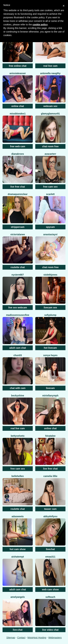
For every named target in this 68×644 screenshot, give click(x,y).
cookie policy (40, 25)
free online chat (18, 66)
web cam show (50, 590)
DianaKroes (18, 154)
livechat (50, 549)
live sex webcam (18, 308)
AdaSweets (18, 516)
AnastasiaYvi (50, 234)
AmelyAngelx (18, 597)
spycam (50, 227)
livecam (50, 388)
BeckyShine (18, 396)
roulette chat (18, 267)
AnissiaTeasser (18, 73)
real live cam (50, 66)
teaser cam (50, 509)
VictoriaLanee (18, 234)
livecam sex (50, 308)
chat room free (50, 146)
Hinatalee (50, 436)
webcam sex (50, 106)
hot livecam (50, 348)
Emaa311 (50, 557)
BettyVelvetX (18, 436)
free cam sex (50, 187)
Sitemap (11, 638)
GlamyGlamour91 (50, 114)
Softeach (50, 597)
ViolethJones (50, 275)
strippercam (18, 227)
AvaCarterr (50, 154)
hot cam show (18, 549)
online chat (18, 106)
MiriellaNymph (50, 396)
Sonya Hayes (50, 355)
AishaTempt (18, 557)
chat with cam (18, 388)
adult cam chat (18, 348)
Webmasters (55, 638)
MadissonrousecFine (18, 315)
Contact (21, 638)
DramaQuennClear (18, 194)
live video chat (50, 630)
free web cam (18, 146)
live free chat (18, 187)
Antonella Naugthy (50, 73)
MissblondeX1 (18, 114)
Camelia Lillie (50, 476)
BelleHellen (18, 476)
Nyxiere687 (18, 275)
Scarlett (50, 194)
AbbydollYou (50, 516)
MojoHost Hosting (37, 638)
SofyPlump (50, 315)
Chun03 (18, 355)
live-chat (18, 630)
